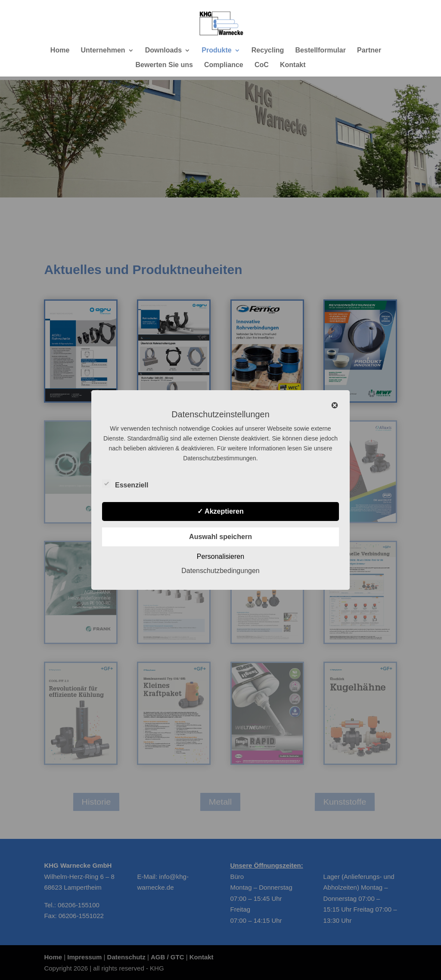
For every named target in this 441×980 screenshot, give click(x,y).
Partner (369, 51)
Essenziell (125, 484)
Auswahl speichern (220, 537)
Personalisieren (220, 556)
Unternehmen (103, 51)
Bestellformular (321, 51)
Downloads (163, 51)
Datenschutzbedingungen (220, 571)
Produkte (216, 51)
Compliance (224, 65)
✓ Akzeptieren (220, 511)
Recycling (268, 51)
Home (60, 51)
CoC (262, 65)
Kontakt (293, 65)
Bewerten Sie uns (164, 65)
